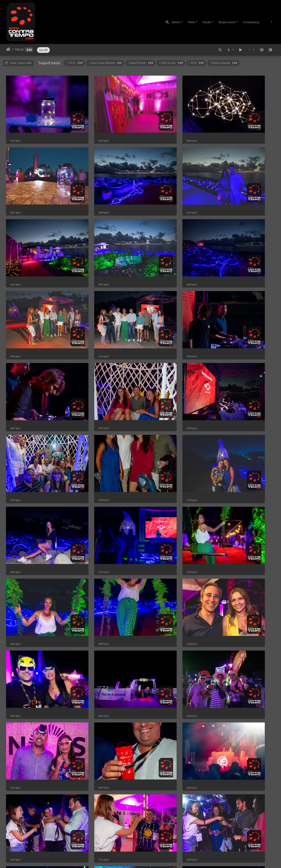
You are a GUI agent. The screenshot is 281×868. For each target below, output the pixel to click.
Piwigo (148, 860)
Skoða (207, 22)
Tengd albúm (227, 22)
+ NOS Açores (171, 63)
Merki (191, 22)
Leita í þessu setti (18, 63)
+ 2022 (74, 63)
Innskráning (251, 22)
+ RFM (196, 63)
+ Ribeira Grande (223, 63)
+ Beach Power (140, 63)
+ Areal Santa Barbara (105, 63)
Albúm (176, 22)
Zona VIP (43, 50)
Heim (8, 49)
